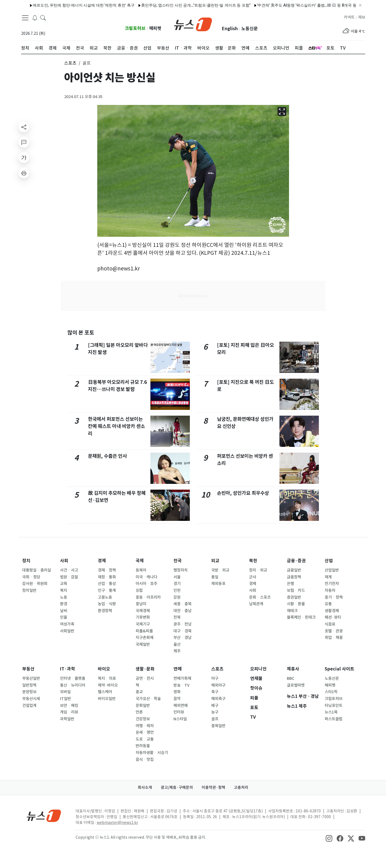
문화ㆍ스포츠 (260, 597)
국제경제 (143, 611)
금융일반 (294, 570)
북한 (253, 561)
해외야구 (218, 685)
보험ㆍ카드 (296, 590)
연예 (178, 669)
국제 (140, 561)
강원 (177, 597)
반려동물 (143, 746)
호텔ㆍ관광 (334, 631)
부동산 (28, 669)
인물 (64, 617)
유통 (328, 604)
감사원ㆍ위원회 (35, 584)
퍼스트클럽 (334, 719)
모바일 (65, 692)
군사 (253, 577)
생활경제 (332, 611)
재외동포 (218, 584)
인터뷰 (179, 712)
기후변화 (143, 617)
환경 (64, 604)
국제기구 (143, 624)
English (230, 29)
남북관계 (256, 604)
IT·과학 (68, 669)
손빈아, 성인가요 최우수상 (243, 493)
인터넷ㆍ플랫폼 (73, 678)
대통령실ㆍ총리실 (37, 570)
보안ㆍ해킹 (69, 706)
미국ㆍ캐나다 (146, 577)
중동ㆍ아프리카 (148, 597)
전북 (177, 617)
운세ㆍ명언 (145, 732)
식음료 (330, 624)
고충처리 (241, 787)
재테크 (292, 611)
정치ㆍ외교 (258, 570)
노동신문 (250, 29)
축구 (215, 692)
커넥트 (349, 17)
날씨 (64, 611)
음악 (177, 699)
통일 (215, 577)
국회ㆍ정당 (31, 577)
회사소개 (145, 787)
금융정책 (294, 577)
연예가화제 (182, 678)
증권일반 (294, 597)
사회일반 (67, 631)
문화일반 (143, 706)
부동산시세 (31, 699)
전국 (178, 561)
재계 (328, 577)
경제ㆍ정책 (107, 570)
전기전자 (332, 584)
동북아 (141, 570)
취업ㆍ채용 (334, 638)
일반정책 (29, 685)
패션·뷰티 (333, 617)
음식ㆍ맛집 (145, 759)
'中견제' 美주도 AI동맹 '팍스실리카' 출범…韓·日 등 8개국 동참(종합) (301, 5)
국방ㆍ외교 (220, 570)
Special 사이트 (339, 669)
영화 (177, 692)
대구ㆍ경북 (182, 631)
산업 (329, 561)
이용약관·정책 (213, 787)
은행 (290, 584)
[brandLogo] (193, 24)
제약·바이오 (108, 685)
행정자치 (181, 570)
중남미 (141, 604)
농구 (215, 712)
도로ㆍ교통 (145, 739)
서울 (177, 577)
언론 (139, 712)
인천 (177, 590)
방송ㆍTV (181, 685)
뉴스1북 (331, 712)
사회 (64, 561)
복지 (64, 590)
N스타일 (180, 719)
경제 (102, 561)
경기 (177, 584)
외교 (215, 561)
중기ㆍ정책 (334, 597)
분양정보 (29, 692)
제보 (362, 17)
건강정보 (143, 719)
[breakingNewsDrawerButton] (35, 18)
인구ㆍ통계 (107, 590)
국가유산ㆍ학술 (148, 699)
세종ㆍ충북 (182, 604)
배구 (215, 706)
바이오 (104, 669)
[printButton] (24, 173)
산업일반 (332, 570)
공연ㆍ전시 (145, 678)
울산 (177, 644)
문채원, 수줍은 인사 (107, 456)
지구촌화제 (145, 638)
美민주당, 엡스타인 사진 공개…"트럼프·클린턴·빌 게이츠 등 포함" (183, 5)
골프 (215, 719)
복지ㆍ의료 (107, 678)
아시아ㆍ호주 (146, 584)
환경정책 (105, 611)
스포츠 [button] (70, 63)
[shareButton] (24, 127)
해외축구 (218, 699)
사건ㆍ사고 (69, 570)
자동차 (330, 590)
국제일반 (143, 644)
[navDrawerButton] (25, 18)
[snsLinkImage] (329, 838)
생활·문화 (145, 669)
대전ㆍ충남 (182, 611)
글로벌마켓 (296, 685)
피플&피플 (144, 631)
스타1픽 (331, 692)
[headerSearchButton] (43, 18)
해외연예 (181, 706)
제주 (177, 651)
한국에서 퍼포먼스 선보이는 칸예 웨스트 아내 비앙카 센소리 (116, 426)
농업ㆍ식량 (107, 604)
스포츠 (217, 669)
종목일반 (218, 726)
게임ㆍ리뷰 (69, 712)
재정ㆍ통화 (107, 577)
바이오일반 (107, 699)
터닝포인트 (334, 706)
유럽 (139, 590)
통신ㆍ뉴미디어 (73, 685)
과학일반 (67, 719)
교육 (64, 584)
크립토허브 (135, 28)
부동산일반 (31, 678)
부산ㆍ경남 (182, 638)
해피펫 (155, 28)
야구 (215, 678)
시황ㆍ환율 (296, 604)
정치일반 (29, 590)
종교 (139, 692)
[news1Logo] (44, 816)
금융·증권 (296, 561)
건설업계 (29, 706)
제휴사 (293, 669)
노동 (64, 597)
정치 (26, 561)
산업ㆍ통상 (107, 584)
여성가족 (67, 624)
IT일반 (65, 699)
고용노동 (105, 597)
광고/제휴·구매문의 (177, 787)
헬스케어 (105, 692)
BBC (291, 678)
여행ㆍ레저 (145, 726)
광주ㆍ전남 (182, 624)
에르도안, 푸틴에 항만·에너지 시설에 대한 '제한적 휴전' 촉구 (70, 5)
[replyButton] (24, 142)
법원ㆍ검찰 (69, 577)
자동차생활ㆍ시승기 (152, 753)
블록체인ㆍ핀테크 (301, 617)
